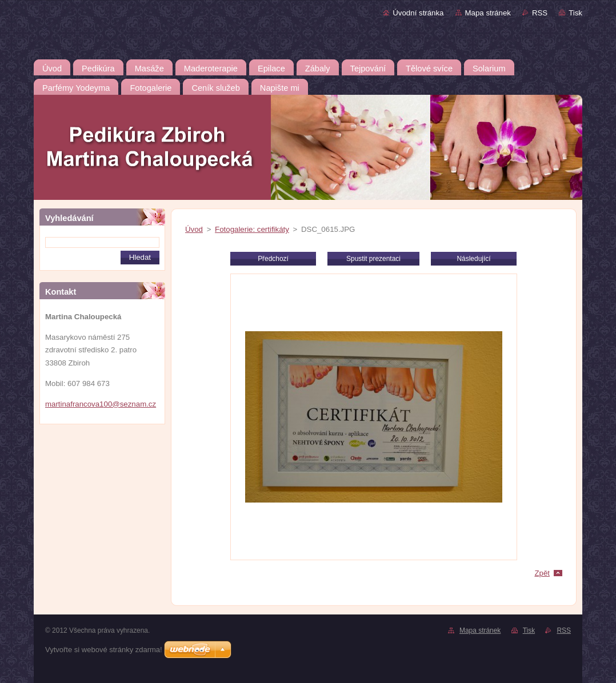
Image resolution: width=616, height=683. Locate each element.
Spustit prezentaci (373, 259)
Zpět (542, 573)
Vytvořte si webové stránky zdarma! (104, 650)
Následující (473, 259)
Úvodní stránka (418, 13)
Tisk (575, 13)
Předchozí (273, 259)
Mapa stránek (488, 13)
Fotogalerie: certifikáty (252, 229)
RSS (540, 13)
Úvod (194, 229)
